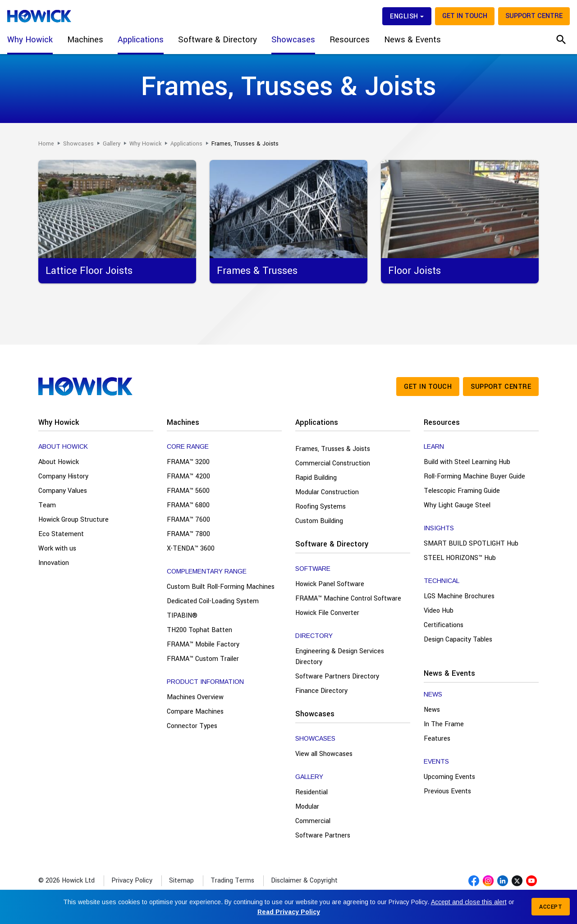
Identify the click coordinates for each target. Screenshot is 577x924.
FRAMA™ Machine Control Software (348, 599)
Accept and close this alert (469, 902)
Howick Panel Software (330, 584)
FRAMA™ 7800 (188, 534)
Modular (307, 807)
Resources (442, 422)
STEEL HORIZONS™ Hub (460, 558)
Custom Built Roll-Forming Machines (221, 587)
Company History (63, 476)
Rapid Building (316, 478)
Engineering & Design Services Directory (340, 657)
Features (437, 739)
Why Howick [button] (30, 40)
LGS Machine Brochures (459, 596)
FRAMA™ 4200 (188, 476)
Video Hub (439, 611)
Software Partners (323, 835)
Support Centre (534, 16)
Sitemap (181, 881)
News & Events (449, 673)
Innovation (54, 563)
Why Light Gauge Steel (457, 505)
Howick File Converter (327, 613)
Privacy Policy (132, 881)
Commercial (313, 821)
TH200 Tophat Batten (199, 630)
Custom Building (319, 521)
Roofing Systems (321, 507)
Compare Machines (195, 712)
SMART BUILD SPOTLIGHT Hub (471, 544)
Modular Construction (327, 492)
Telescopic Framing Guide (462, 491)
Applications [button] (141, 40)
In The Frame (444, 724)
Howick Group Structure (73, 520)
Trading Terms (232, 881)
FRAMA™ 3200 (188, 462)
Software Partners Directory (337, 676)
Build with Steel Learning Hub (467, 462)
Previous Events (447, 791)
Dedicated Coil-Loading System (213, 601)
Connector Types (192, 726)
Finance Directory (321, 691)
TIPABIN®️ (182, 616)
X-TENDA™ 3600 (191, 548)
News (432, 710)
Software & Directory (332, 544)
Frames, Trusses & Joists (333, 449)
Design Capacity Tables (458, 640)
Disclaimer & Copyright (304, 881)
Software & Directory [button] (218, 40)
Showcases (315, 714)
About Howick (59, 462)
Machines (183, 422)
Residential (311, 792)
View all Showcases (324, 754)
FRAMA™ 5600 (188, 491)
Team (47, 505)
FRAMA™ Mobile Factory (203, 644)
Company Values (63, 491)
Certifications (444, 625)
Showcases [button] (293, 40)
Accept (551, 907)
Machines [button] (85, 40)
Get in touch (465, 16)
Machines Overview (195, 697)
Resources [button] (350, 40)
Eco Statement (61, 534)
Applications (317, 422)
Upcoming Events (449, 777)
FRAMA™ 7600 (188, 520)
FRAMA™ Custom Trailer (203, 659)
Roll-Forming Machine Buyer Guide (474, 476)
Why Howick (59, 422)
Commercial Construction (333, 463)
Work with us (57, 548)
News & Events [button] (412, 40)
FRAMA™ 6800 (188, 505)
